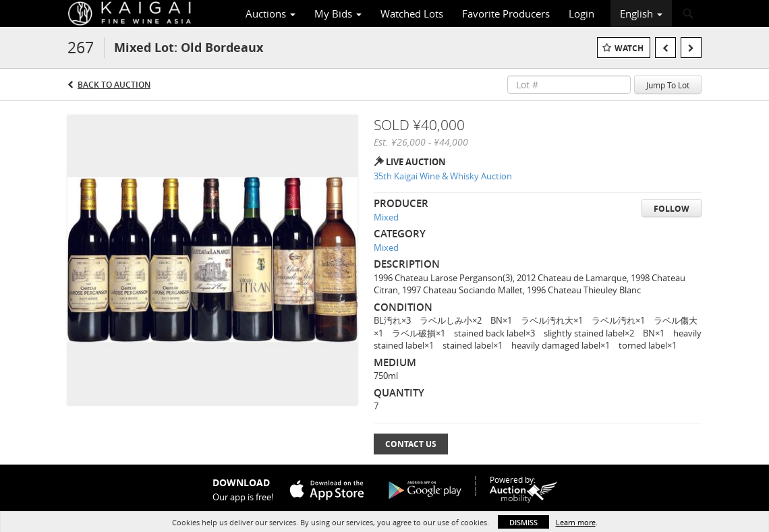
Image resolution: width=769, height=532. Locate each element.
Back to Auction (114, 85)
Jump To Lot (668, 85)
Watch (629, 48)
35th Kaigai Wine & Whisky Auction (443, 176)
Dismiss (523, 522)
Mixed (386, 217)
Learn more (576, 522)
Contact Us (411, 444)
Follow (672, 209)
